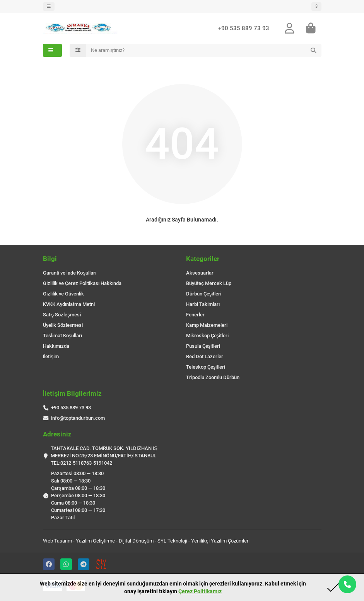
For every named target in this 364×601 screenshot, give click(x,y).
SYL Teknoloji (172, 541)
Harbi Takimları (203, 304)
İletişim (51, 356)
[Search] (204, 50)
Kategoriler (203, 259)
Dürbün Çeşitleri (204, 294)
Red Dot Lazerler (205, 356)
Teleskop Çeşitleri (206, 367)
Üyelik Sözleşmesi (63, 325)
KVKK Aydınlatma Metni (69, 304)
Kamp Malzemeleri (207, 325)
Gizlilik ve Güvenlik (63, 294)
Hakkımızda (56, 346)
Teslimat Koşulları (63, 336)
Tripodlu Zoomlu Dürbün (213, 377)
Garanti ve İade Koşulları (70, 273)
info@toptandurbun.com (78, 418)
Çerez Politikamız (200, 591)
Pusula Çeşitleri (203, 346)
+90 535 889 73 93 (244, 29)
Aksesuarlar (200, 273)
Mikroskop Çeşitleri (208, 336)
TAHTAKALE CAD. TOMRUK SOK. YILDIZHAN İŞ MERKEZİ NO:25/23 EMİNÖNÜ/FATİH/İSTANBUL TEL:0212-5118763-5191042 (104, 456)
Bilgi (50, 259)
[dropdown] (49, 7)
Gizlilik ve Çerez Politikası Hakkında (82, 283)
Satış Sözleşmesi (62, 315)
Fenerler (195, 315)
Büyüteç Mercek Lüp (209, 283)
